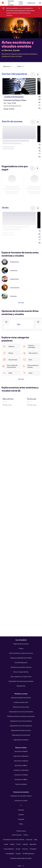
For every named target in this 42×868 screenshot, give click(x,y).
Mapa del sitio (21, 686)
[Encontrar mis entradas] (11, 3)
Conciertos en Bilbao (21, 779)
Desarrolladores (9, 849)
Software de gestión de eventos (21, 698)
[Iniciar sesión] (21, 3)
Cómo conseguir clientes (21, 672)
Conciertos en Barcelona (21, 770)
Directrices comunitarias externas (21, 667)
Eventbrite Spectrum (21, 662)
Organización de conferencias (21, 735)
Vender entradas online (21, 702)
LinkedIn (21, 815)
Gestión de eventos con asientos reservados (21, 716)
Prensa (19, 844)
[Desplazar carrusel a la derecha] (38, 74)
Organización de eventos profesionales (21, 712)
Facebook (21, 810)
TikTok (21, 824)
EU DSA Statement (28, 854)
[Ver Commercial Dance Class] (19, 86)
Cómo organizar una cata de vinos (21, 677)
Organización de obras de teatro (21, 730)
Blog (36, 839)
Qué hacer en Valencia (21, 761)
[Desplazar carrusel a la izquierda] (32, 174)
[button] (8, 66)
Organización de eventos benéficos (21, 721)
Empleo (12, 844)
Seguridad (33, 844)
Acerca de (29, 839)
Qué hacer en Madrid (21, 751)
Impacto (25, 844)
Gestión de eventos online (21, 707)
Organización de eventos (21, 644)
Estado (18, 849)
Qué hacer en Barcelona (21, 756)
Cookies (18, 854)
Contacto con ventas (21, 800)
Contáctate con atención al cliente (21, 796)
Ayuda (6, 844)
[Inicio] (3, 3)
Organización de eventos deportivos (21, 726)
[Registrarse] (31, 3)
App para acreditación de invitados (21, 658)
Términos (25, 849)
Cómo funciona (17, 835)
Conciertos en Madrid (21, 775)
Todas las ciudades (21, 784)
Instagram (21, 819)
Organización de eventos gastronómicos (21, 681)
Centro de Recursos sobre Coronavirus (21, 653)
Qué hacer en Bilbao (21, 765)
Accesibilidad (10, 854)
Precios (21, 648)
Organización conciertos (21, 740)
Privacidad (33, 849)
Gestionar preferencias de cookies (21, 858)
